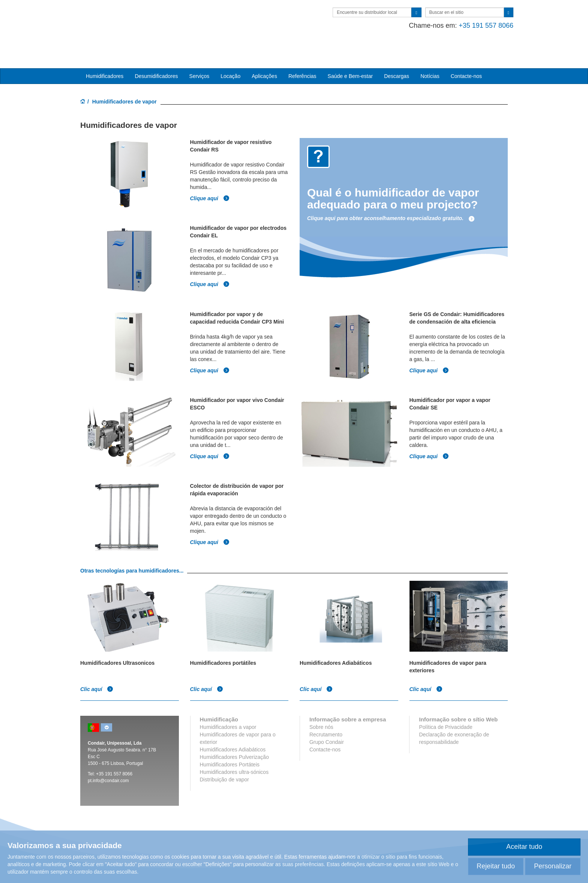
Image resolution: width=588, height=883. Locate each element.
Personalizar (553, 866)
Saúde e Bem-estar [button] (350, 53)
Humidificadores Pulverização (234, 734)
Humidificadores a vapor (228, 704)
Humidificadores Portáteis (230, 741)
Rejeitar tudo (496, 866)
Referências (302, 53)
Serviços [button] (199, 53)
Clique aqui (210, 175)
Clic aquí (97, 666)
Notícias (430, 53)
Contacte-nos (466, 53)
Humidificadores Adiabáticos (233, 726)
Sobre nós (321, 704)
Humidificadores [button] (105, 53)
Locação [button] (230, 53)
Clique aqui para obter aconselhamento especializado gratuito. (391, 195)
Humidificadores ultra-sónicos (234, 749)
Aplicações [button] (264, 53)
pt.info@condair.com (108, 757)
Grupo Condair (327, 719)
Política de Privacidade (445, 704)
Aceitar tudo (524, 847)
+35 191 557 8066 (480, 25)
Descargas (397, 53)
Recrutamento (326, 711)
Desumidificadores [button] (156, 53)
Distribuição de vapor (225, 756)
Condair (123, 17)
